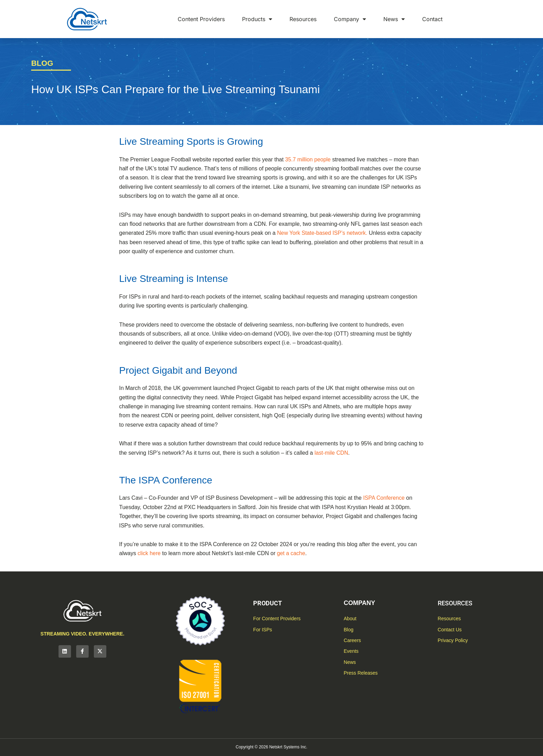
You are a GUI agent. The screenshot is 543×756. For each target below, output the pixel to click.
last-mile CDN (332, 453)
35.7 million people (308, 159)
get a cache (292, 553)
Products (257, 19)
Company (350, 19)
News (394, 19)
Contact (432, 19)
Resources (303, 19)
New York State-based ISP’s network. (323, 233)
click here (149, 553)
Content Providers (201, 19)
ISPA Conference (384, 498)
